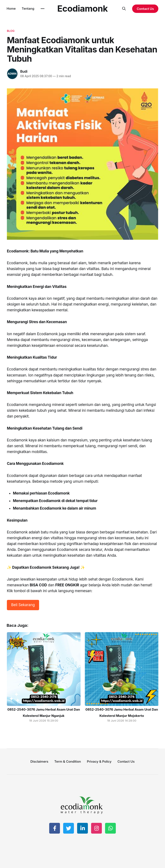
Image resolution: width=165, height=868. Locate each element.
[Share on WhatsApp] (110, 828)
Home (11, 8)
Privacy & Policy (99, 761)
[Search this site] (124, 9)
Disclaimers (39, 761)
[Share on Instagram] (96, 828)
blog (11, 31)
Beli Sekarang (23, 605)
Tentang (28, 8)
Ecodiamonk (83, 9)
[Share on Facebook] (55, 828)
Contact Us (145, 9)
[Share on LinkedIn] (82, 828)
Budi (24, 71)
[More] (43, 9)
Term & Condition (68, 761)
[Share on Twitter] (69, 828)
